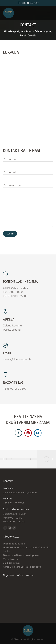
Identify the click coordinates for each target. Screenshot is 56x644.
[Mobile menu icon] (50, 13)
